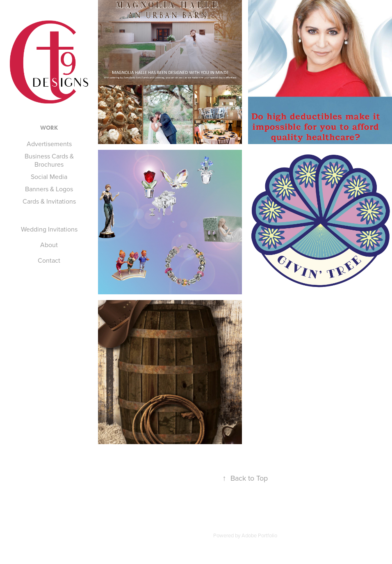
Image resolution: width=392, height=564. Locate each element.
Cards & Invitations (49, 201)
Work (49, 128)
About (49, 245)
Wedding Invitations (49, 229)
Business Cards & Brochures (49, 160)
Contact (49, 260)
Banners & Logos (49, 189)
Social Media (49, 177)
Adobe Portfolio (259, 535)
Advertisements (49, 144)
